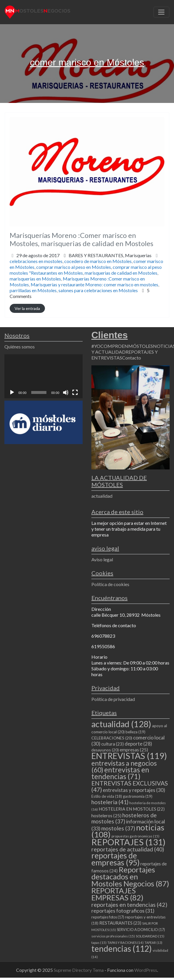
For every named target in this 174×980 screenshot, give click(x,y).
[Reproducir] (12, 392)
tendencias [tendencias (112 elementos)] (122, 949)
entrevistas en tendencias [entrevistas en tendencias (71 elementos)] (120, 773)
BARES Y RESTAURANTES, (110, 255)
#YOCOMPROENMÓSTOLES (122, 346)
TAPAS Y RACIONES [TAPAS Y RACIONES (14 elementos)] (126, 943)
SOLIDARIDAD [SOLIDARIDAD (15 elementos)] (150, 936)
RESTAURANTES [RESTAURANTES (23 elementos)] (120, 923)
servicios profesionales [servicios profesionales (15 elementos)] (113, 936)
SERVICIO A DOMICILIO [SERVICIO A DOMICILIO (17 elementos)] (141, 930)
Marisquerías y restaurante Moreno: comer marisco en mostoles (94, 284)
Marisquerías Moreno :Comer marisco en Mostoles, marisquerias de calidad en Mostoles (81, 239)
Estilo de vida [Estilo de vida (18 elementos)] (107, 796)
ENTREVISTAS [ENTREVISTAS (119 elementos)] (129, 756)
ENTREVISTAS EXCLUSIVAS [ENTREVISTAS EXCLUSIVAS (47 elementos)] (130, 786)
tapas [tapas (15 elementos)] (99, 943)
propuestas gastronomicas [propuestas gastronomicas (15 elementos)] (135, 836)
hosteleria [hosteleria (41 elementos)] (110, 802)
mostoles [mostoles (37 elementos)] (118, 828)
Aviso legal (102, 559)
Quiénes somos (20, 347)
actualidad (102, 496)
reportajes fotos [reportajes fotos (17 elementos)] (108, 917)
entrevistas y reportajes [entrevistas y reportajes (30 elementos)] (134, 790)
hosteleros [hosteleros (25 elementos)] (106, 816)
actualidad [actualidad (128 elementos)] (121, 724)
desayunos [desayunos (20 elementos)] (105, 750)
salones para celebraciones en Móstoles (98, 290)
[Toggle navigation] (161, 12)
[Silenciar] (66, 392)
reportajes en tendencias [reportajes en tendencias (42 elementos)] (129, 904)
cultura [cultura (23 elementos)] (113, 744)
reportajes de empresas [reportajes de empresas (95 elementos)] (115, 859)
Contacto (132, 358)
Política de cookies (110, 584)
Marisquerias (138, 255)
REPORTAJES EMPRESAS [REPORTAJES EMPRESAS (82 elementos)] (117, 894)
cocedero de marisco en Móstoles (98, 261)
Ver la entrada (27, 308)
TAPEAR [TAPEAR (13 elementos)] (153, 943)
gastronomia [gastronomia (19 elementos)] (138, 796)
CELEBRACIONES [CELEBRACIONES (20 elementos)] (112, 738)
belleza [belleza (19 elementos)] (135, 732)
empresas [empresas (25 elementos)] (134, 750)
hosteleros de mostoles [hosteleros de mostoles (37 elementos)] (124, 818)
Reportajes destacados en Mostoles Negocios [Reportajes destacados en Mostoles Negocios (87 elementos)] (130, 876)
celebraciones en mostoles (36, 261)
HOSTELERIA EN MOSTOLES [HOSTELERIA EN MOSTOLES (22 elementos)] (132, 809)
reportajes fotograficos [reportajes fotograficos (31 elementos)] (123, 911)
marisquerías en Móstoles (35, 279)
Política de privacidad (113, 699)
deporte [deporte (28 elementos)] (138, 744)
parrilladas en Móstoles (33, 290)
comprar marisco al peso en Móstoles (74, 267)
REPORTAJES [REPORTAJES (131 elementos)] (128, 842)
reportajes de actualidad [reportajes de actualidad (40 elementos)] (128, 849)
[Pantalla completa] (75, 392)
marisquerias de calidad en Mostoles (121, 273)
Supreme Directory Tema (79, 970)
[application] (43, 376)
